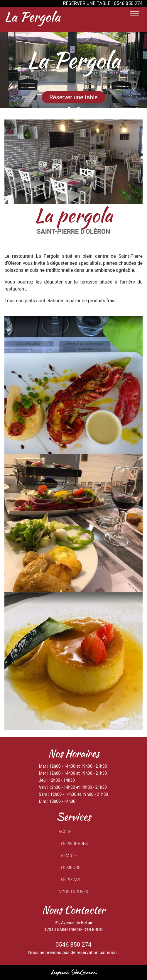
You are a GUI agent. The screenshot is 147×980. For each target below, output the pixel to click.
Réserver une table (73, 97)
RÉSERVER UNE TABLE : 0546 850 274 (103, 3)
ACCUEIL (67, 832)
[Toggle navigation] (134, 14)
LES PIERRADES (73, 844)
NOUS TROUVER (74, 892)
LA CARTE (68, 856)
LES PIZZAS (69, 880)
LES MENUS (70, 868)
